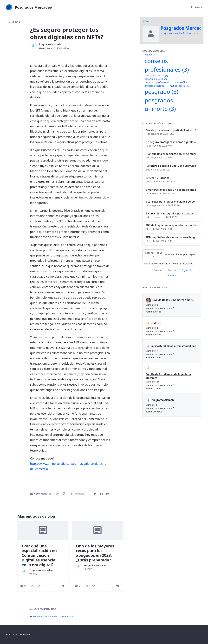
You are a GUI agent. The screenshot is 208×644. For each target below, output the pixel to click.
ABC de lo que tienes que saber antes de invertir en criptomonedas (171, 225)
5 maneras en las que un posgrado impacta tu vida (171, 190)
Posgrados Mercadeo (51, 44)
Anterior (172, 270)
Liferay (27, 634)
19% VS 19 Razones (157, 178)
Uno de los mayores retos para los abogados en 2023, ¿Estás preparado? (95, 553)
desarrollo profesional (158, 79)
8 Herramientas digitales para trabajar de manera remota (171, 213)
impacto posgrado (156, 86)
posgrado (161, 92)
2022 (149, 55)
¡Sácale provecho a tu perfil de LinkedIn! (171, 130)
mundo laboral (179, 86)
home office (182, 82)
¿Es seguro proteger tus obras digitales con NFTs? (171, 142)
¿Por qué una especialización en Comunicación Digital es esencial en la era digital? (39, 555)
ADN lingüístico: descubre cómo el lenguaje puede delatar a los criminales (171, 237)
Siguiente (187, 270)
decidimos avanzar (156, 75)
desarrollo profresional (158, 82)
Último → (172, 275)
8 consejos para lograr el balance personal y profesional (171, 202)
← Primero (157, 270)
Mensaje (78, 494)
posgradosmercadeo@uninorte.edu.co (181, 33)
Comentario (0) (40, 494)
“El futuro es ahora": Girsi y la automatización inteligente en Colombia (171, 166)
